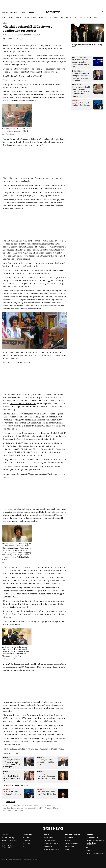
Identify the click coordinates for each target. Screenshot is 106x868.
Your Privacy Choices (51, 844)
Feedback (89, 851)
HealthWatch (43, 18)
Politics (34, 18)
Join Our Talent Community (91, 844)
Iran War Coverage (8, 838)
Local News (15, 12)
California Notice (50, 841)
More (17, 753)
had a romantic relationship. (23, 404)
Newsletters (69, 838)
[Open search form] (103, 12)
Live (24, 12)
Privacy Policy (49, 838)
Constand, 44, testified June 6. (39, 355)
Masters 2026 (7, 844)
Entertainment (66, 18)
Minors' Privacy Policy (51, 849)
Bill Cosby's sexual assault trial (49, 45)
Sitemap (68, 849)
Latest (5, 12)
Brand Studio (69, 846)
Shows (32, 12)
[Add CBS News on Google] (13, 39)
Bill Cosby (10, 802)
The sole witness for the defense (17, 433)
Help (87, 848)
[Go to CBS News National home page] (53, 12)
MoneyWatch (54, 18)
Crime (76, 18)
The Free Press (92, 18)
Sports (83, 18)
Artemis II (19, 18)
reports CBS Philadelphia (21, 449)
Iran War (10, 18)
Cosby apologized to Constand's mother (21, 614)
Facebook (26, 841)
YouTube (26, 838)
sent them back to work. (27, 266)
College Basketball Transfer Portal (8, 847)
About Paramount (92, 838)
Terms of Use (48, 846)
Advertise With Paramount (95, 841)
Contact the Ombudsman (94, 853)
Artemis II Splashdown (10, 841)
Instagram (26, 844)
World (27, 18)
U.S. (4, 18)
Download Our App (71, 844)
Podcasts (68, 841)
